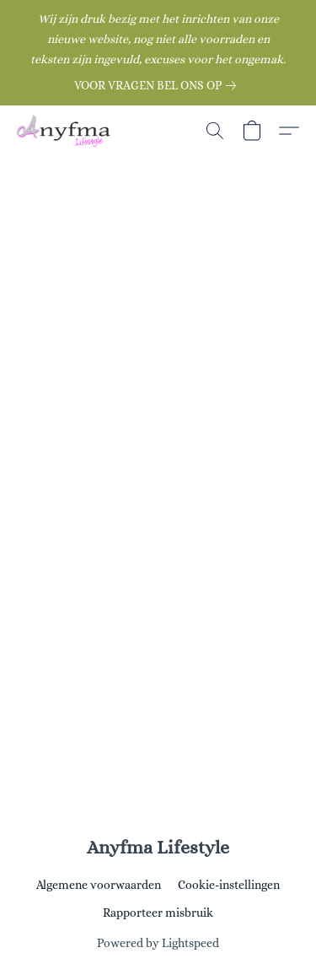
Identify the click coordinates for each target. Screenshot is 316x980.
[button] (66, 131)
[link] (158, 85)
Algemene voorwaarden (99, 885)
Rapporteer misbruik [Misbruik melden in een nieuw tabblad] (158, 913)
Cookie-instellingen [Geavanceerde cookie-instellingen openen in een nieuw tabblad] (229, 885)
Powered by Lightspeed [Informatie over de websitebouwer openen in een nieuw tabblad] (158, 943)
